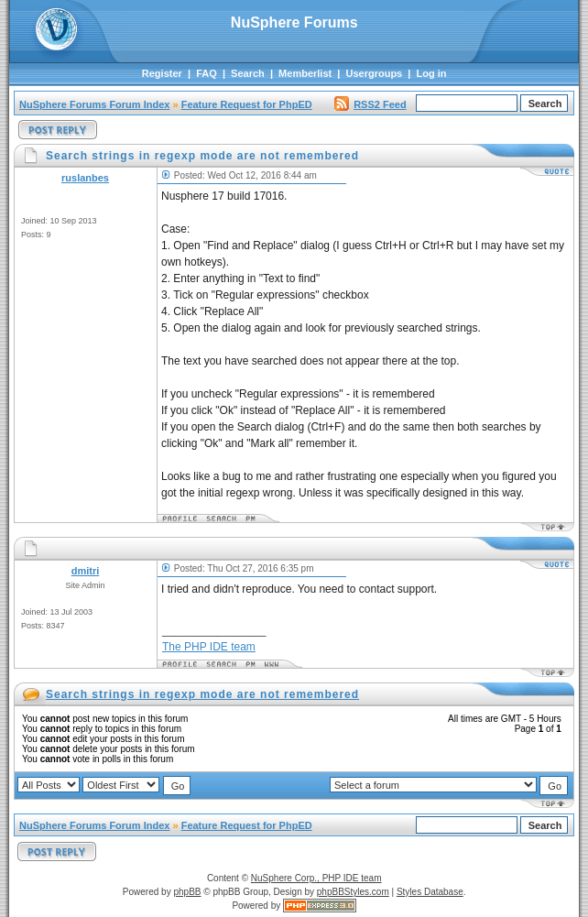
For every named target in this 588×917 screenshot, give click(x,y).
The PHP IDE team (209, 647)
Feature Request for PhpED (247, 104)
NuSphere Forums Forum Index (94, 104)
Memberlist (305, 73)
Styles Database (430, 892)
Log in (432, 73)
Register (162, 73)
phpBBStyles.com (353, 892)
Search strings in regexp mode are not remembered (202, 694)
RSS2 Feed (370, 104)
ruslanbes (85, 178)
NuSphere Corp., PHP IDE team (316, 878)
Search (248, 73)
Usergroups (375, 73)
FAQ (207, 73)
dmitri (86, 571)
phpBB (187, 892)
